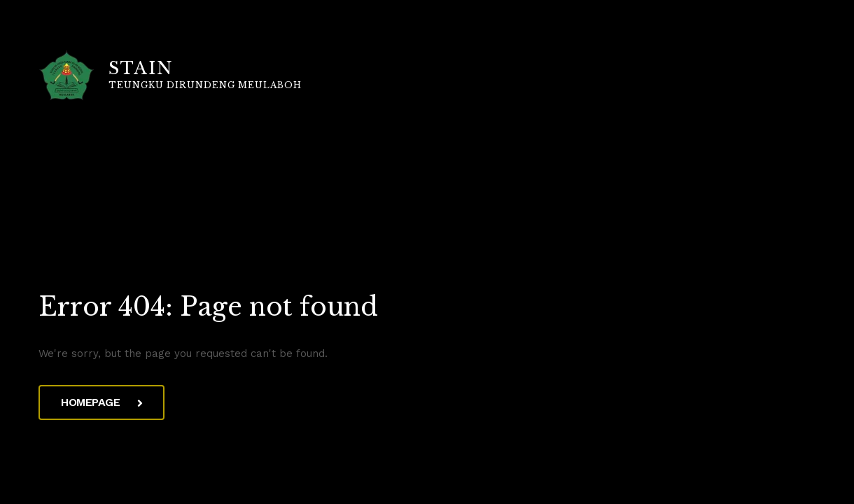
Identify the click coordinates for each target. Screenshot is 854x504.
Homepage (101, 402)
